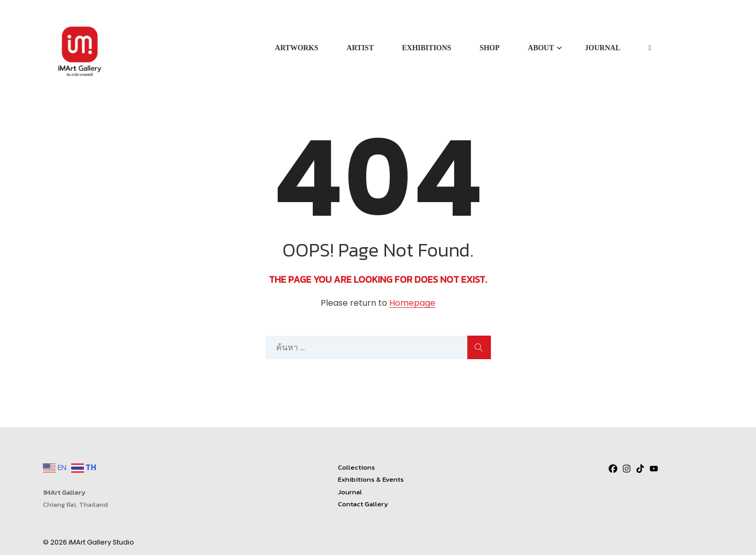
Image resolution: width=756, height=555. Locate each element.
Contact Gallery (363, 504)
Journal (350, 492)
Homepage (412, 303)
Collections (357, 467)
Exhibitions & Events (371, 479)
